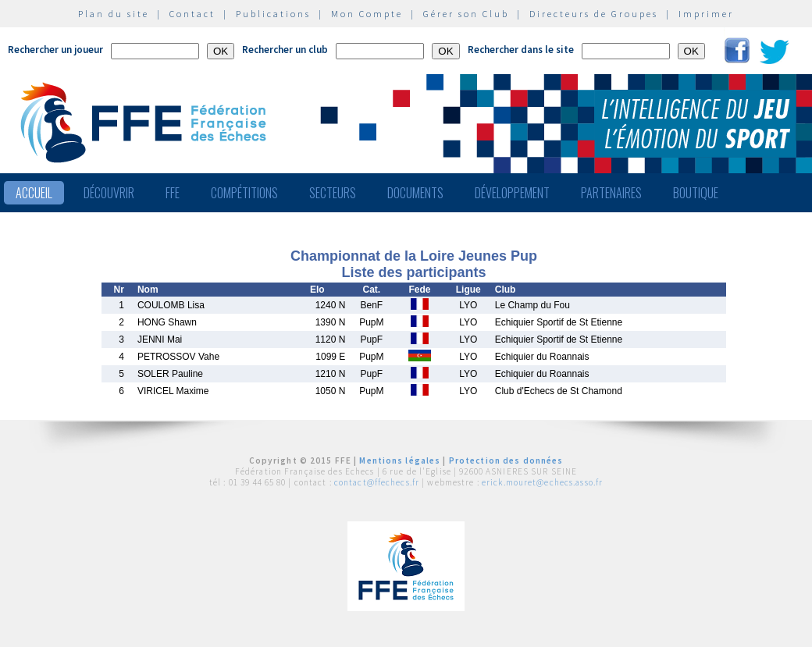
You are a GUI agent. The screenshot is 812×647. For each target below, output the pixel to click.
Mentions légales (400, 460)
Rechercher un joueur (55, 50)
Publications (273, 14)
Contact (192, 14)
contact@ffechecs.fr (377, 482)
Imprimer (706, 14)
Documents (415, 193)
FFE (173, 193)
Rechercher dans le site (521, 50)
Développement (512, 193)
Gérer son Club (466, 14)
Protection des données (506, 460)
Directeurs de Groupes (594, 14)
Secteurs (333, 193)
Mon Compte (367, 14)
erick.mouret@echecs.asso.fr (542, 482)
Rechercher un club (285, 50)
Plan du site (114, 14)
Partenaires (611, 193)
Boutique (696, 193)
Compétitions (244, 193)
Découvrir (109, 193)
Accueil (34, 193)
